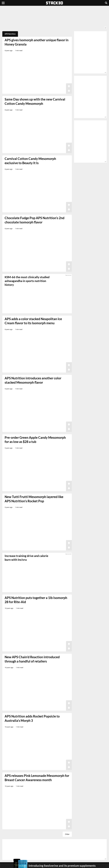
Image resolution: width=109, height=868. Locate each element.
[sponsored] (37, 572)
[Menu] (3, 3)
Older (67, 834)
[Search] (106, 3)
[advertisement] (54, 18)
